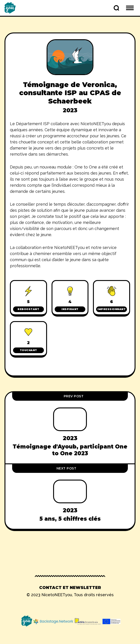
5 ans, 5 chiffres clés (70, 519)
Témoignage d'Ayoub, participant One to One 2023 (70, 450)
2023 (70, 110)
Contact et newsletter (70, 588)
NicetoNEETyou (57, 595)
